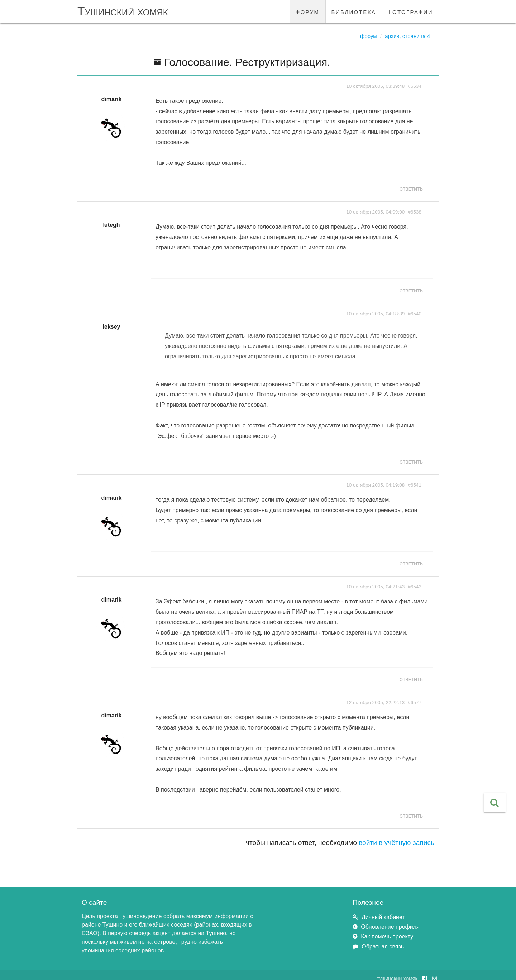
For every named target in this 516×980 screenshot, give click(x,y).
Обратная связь (383, 946)
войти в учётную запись (396, 843)
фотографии (410, 11)
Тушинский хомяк (123, 11)
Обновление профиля (390, 927)
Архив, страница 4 (407, 36)
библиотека (354, 11)
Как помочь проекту (387, 936)
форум (308, 11)
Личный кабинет (383, 917)
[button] (495, 803)
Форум (369, 36)
